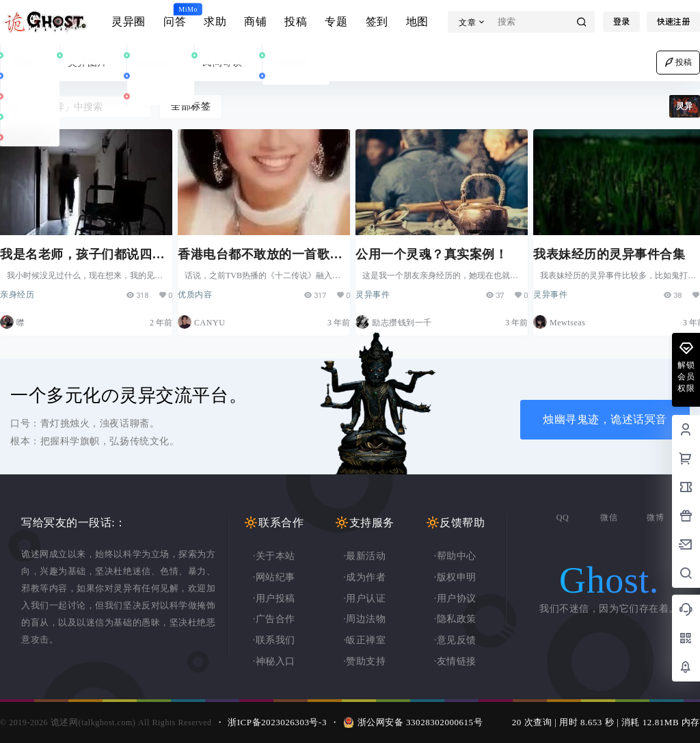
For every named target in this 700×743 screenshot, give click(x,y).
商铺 (255, 22)
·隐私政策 (455, 619)
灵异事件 (26, 63)
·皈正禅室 (364, 640)
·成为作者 (364, 577)
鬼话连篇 (160, 63)
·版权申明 (455, 577)
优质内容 (202, 289)
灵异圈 (129, 22)
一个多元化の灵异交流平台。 (129, 395)
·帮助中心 (455, 556)
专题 (336, 22)
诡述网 (63, 722)
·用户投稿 (274, 598)
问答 (175, 16)
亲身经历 (24, 289)
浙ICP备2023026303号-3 (277, 722)
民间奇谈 (228, 63)
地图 (417, 22)
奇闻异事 (296, 63)
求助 (215, 22)
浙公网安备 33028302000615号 (420, 722)
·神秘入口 (274, 661)
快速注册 (673, 22)
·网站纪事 (274, 577)
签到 (377, 22)
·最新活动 (364, 556)
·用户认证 (364, 598)
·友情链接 (455, 661)
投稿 (296, 22)
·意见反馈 (455, 640)
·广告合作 (274, 619)
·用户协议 (455, 598)
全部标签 (191, 106)
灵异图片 (93, 63)
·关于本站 (274, 556)
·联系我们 (274, 640)
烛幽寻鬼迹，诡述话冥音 (605, 419)
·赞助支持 (364, 661)
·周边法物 (364, 619)
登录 (621, 22)
